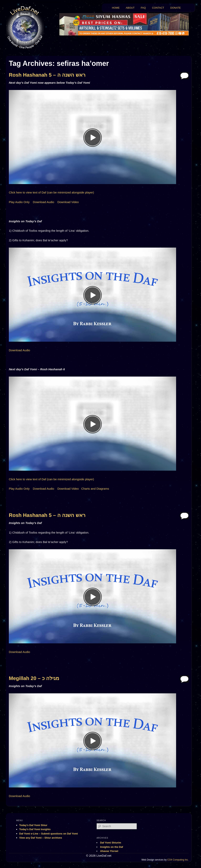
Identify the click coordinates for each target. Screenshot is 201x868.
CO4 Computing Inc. (178, 860)
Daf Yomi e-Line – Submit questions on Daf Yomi (49, 834)
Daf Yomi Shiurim (111, 843)
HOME (116, 8)
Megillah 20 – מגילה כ (34, 678)
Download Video (68, 202)
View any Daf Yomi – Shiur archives (41, 838)
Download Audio (44, 202)
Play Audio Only (19, 202)
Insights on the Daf (111, 847)
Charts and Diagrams (95, 489)
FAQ (143, 8)
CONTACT (158, 8)
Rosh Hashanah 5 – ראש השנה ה (47, 75)
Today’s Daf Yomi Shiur (33, 825)
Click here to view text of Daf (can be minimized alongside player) (51, 192)
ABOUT (130, 8)
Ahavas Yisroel (109, 851)
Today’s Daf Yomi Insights (35, 829)
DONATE (176, 8)
